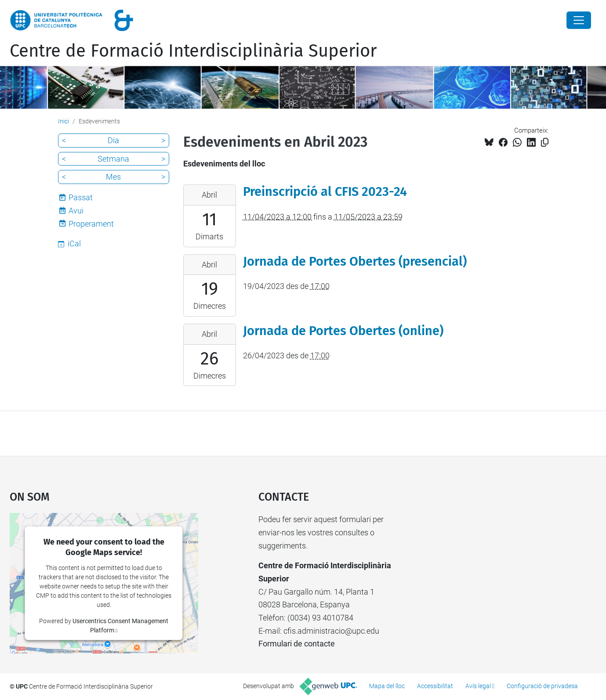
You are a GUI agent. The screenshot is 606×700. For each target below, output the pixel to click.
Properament (91, 224)
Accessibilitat (435, 686)
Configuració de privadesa (542, 686)
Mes (113, 177)
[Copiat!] (545, 143)
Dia (113, 140)
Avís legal (478, 686)
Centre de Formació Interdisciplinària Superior (193, 51)
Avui (76, 211)
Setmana (113, 159)
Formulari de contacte (297, 644)
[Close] (579, 20)
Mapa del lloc (387, 686)
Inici (64, 121)
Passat (81, 197)
